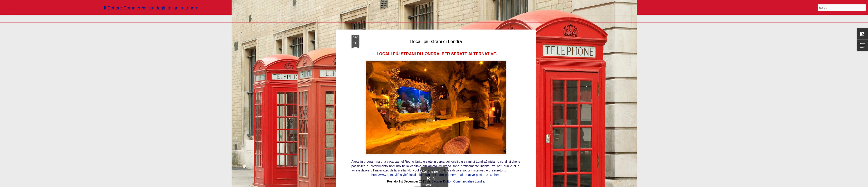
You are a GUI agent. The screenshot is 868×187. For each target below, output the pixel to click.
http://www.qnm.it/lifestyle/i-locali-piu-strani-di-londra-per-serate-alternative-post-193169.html (436, 104)
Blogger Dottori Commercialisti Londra (458, 110)
